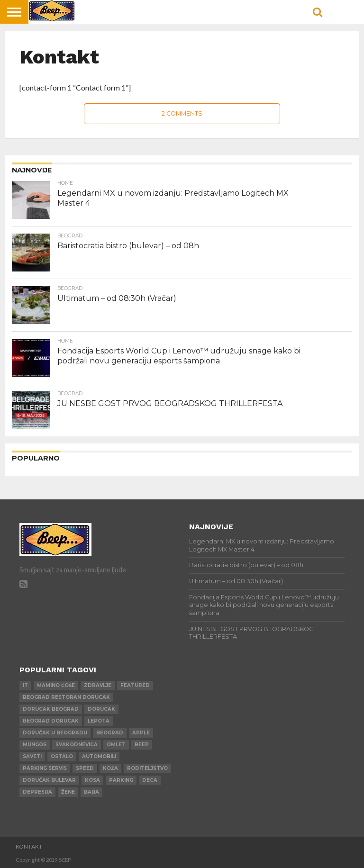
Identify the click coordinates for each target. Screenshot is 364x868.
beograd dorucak (51, 721)
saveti (32, 756)
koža (110, 768)
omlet (116, 745)
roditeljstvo (147, 768)
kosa (92, 780)
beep (142, 745)
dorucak (101, 709)
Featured (135, 685)
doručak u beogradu (55, 733)
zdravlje (98, 685)
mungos (35, 745)
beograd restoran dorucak (66, 697)
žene (68, 792)
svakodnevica (77, 745)
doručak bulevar (49, 780)
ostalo (62, 756)
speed (85, 768)
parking (121, 780)
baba (91, 792)
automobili (99, 756)
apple (141, 733)
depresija (37, 792)
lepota (99, 721)
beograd (110, 733)
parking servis (45, 768)
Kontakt (29, 847)
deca (150, 780)
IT (25, 685)
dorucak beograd (51, 709)
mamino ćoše (56, 685)
